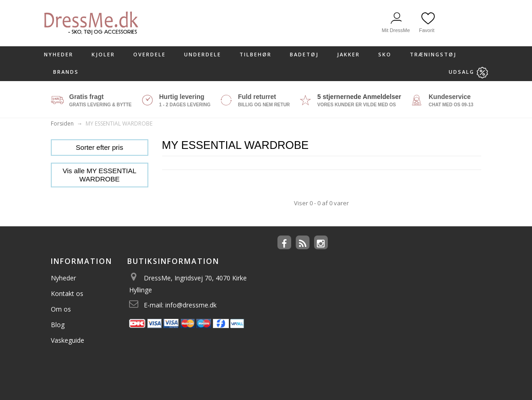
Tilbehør (255, 54)
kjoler (103, 54)
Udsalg (468, 73)
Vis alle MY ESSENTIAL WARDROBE (100, 175)
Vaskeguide (68, 340)
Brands (66, 72)
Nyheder (59, 54)
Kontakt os (67, 293)
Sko (385, 54)
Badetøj (304, 54)
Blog (58, 325)
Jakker (348, 54)
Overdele (149, 54)
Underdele (203, 54)
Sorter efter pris (100, 147)
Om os (61, 309)
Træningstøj (433, 54)
